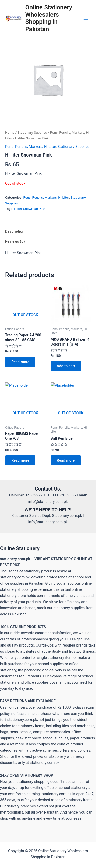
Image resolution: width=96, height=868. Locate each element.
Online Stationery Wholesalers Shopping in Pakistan (49, 18)
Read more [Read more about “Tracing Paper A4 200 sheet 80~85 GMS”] (20, 362)
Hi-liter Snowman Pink (29, 209)
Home (10, 133)
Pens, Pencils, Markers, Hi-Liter (30, 147)
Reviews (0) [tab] (15, 241)
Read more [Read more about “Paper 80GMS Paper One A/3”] (20, 460)
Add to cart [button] (66, 366)
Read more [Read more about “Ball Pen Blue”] (66, 460)
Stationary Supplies (32, 133)
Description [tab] (15, 231)
